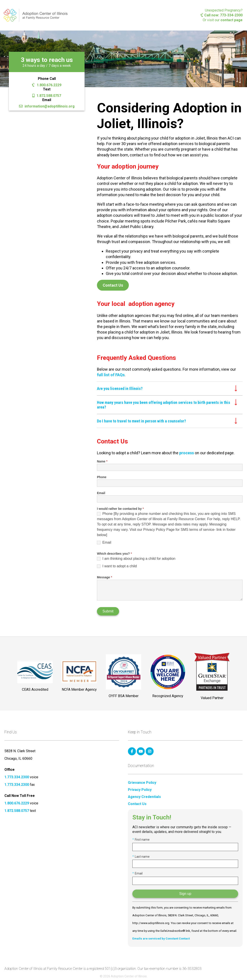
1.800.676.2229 (46, 85)
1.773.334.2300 (17, 777)
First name (141, 840)
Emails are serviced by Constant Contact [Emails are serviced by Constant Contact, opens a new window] (161, 939)
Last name (141, 857)
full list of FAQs (111, 375)
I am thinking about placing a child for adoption (136, 559)
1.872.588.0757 (47, 96)
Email (101, 493)
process (187, 453)
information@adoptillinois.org (47, 106)
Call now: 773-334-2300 (222, 15)
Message (105, 577)
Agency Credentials (144, 797)
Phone (102, 477)
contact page (232, 20)
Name (102, 461)
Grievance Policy (142, 783)
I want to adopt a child (117, 566)
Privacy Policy (140, 790)
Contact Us (113, 285)
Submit (108, 611)
